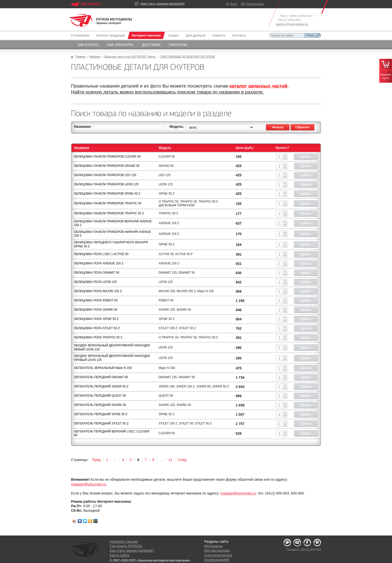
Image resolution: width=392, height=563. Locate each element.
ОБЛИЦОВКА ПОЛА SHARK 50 (96, 310)
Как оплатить (120, 45)
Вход (234, 4)
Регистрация (255, 4)
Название (82, 148)
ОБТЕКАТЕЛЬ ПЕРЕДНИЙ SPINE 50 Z (101, 414)
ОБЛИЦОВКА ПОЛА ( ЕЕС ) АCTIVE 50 (101, 254)
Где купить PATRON (126, 546)
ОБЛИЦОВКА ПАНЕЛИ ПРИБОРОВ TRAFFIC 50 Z (109, 213)
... (115, 460)
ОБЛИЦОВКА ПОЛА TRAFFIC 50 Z (98, 337)
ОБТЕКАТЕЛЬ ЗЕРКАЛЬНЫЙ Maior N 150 (103, 368)
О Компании (81, 35)
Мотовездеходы (217, 550)
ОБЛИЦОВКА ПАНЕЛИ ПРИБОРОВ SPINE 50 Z (107, 194)
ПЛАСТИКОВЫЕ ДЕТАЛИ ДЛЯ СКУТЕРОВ (187, 57)
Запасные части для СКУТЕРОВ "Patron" (130, 57)
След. (183, 460)
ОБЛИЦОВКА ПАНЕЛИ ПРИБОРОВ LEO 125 (105, 175)
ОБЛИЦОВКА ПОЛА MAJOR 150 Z (98, 291)
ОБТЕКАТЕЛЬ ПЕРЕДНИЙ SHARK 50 (100, 405)
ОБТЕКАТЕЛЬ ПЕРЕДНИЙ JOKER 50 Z (101, 386)
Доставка (151, 45)
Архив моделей (217, 560)
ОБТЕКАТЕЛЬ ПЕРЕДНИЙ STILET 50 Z (101, 423)
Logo (100, 21)
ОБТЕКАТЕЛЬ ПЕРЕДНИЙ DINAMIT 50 (101, 377)
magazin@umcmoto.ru (89, 484)
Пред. (97, 460)
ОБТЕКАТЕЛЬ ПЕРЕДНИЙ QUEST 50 (100, 396)
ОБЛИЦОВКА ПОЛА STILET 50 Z (97, 328)
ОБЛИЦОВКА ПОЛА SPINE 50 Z (96, 319)
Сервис (173, 35)
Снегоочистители (218, 555)
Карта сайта (119, 555)
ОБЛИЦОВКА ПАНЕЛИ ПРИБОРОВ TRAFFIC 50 (108, 203)
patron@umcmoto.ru (292, 24)
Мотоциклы (213, 546)
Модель (165, 148)
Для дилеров (196, 35)
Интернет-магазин (146, 35)
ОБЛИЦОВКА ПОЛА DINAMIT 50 (97, 273)
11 (170, 460)
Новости (219, 35)
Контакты (239, 35)
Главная (80, 57)
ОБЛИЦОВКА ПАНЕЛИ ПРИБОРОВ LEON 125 (106, 184)
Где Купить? (91, 4)
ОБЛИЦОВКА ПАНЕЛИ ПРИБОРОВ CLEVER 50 (107, 157)
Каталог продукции (110, 35)
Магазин (95, 57)
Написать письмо (124, 541)
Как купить (88, 45)
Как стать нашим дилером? (163, 4)
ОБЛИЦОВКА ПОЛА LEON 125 (95, 282)
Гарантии (178, 45)
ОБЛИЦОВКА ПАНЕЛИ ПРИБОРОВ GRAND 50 (107, 166)
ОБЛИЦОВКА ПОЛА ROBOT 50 (96, 300)
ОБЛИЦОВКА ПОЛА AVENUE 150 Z (99, 263)
